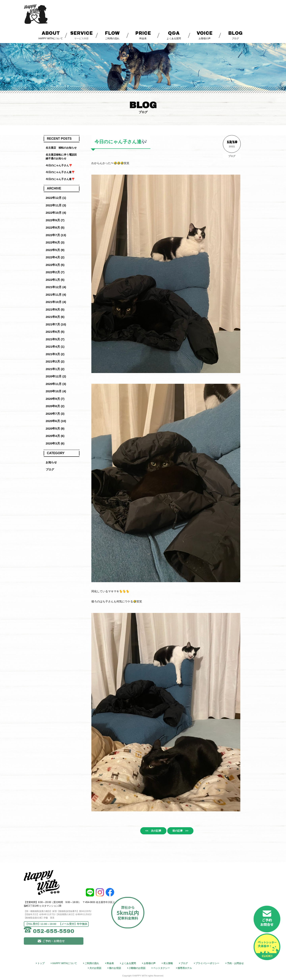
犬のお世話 (95, 968)
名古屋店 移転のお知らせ (61, 148)
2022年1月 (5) (55, 280)
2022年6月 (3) (55, 242)
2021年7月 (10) (56, 324)
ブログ (235, 35)
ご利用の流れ (112, 35)
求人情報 (168, 963)
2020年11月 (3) (56, 384)
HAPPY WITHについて (51, 35)
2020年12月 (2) (56, 376)
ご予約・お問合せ (69, 946)
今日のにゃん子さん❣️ (59, 165)
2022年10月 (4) (56, 213)
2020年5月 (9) (55, 428)
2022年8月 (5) (55, 227)
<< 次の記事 (149, 831)
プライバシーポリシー (207, 963)
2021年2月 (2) (55, 361)
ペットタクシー (161, 968)
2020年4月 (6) (55, 436)
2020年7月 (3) (55, 414)
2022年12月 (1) (56, 198)
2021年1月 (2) (55, 369)
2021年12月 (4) (56, 287)
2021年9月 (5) (55, 309)
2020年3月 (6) (55, 443)
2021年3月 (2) (55, 354)
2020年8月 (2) (55, 406)
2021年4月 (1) (55, 347)
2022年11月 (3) (56, 205)
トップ (41, 963)
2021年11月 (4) (56, 295)
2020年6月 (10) (56, 421)
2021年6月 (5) (55, 332)
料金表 (143, 35)
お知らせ (52, 462)
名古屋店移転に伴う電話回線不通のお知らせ (61, 157)
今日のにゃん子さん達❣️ (60, 172)
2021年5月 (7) (55, 339)
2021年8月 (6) (55, 317)
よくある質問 (174, 35)
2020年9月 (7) (55, 399)
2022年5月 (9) (55, 250)
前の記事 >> (184, 831)
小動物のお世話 (137, 968)
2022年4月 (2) (55, 257)
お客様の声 (205, 35)
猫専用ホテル (185, 968)
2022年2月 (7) (55, 272)
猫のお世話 (115, 968)
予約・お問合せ (235, 963)
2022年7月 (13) (56, 235)
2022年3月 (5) (55, 265)
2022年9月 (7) (55, 220)
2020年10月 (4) (56, 391)
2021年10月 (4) (56, 302)
